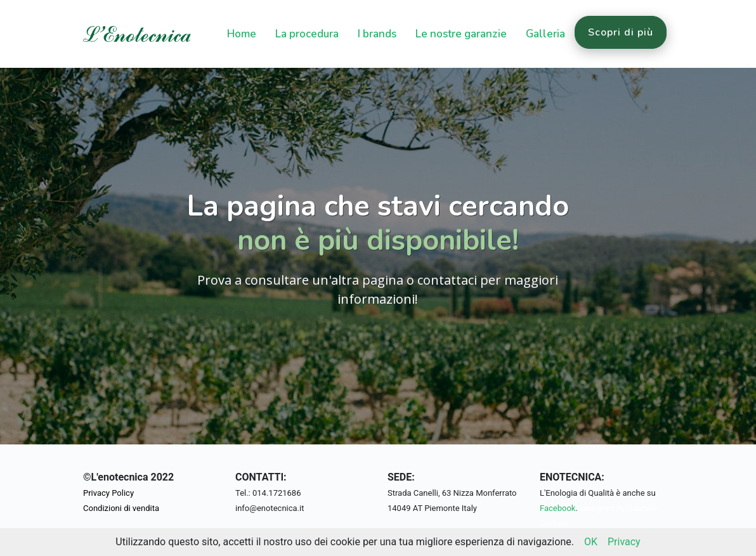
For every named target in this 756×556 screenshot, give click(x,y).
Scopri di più (621, 32)
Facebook (557, 508)
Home (242, 34)
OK (591, 542)
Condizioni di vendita (121, 508)
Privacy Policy (108, 493)
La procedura (307, 34)
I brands (377, 34)
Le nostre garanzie (461, 34)
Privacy (624, 542)
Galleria (545, 34)
